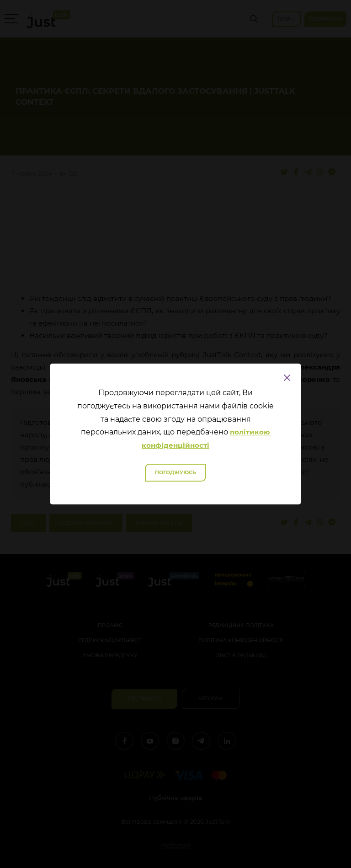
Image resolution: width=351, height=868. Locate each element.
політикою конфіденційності (206, 439)
